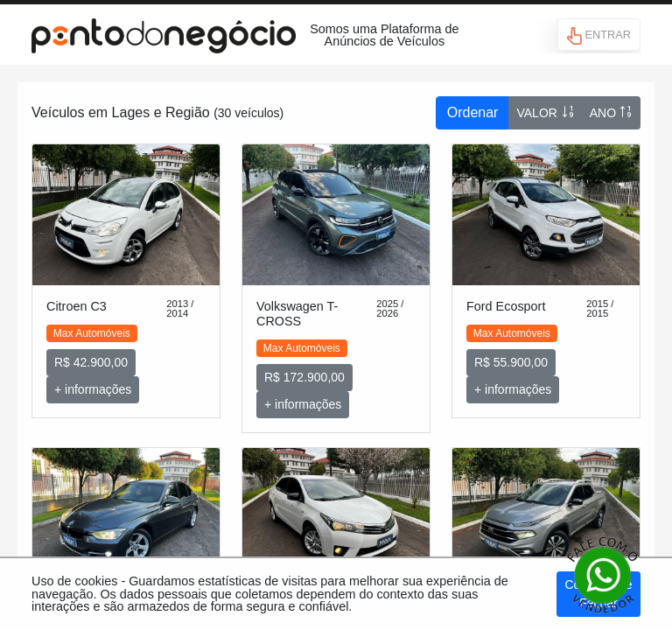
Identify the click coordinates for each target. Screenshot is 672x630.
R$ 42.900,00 (91, 362)
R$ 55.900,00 (511, 362)
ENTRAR (599, 36)
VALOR (545, 112)
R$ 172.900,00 (304, 377)
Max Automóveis (92, 333)
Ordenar (473, 112)
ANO (611, 112)
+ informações (93, 389)
